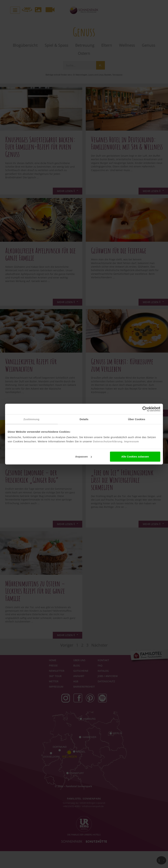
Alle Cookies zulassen (135, 457)
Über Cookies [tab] (137, 419)
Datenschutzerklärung (108, 441)
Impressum (131, 441)
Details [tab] (84, 419)
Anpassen (84, 457)
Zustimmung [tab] (31, 419)
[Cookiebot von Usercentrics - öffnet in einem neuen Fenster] (145, 409)
